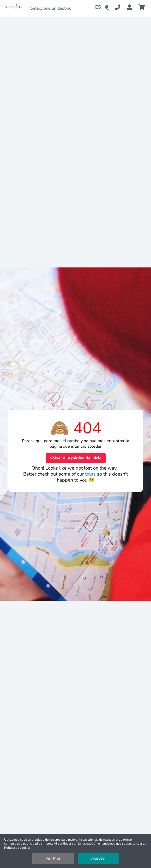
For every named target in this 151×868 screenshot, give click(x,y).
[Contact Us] (121, 7)
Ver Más (53, 858)
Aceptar (98, 858)
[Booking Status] (133, 7)
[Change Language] (96, 7)
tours (91, 474)
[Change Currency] (108, 7)
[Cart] (143, 7)
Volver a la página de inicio (76, 458)
